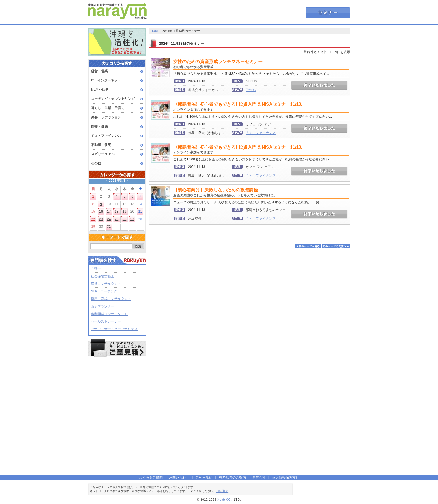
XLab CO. (225, 500)
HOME (155, 31)
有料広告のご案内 (232, 477)
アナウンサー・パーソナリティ (114, 329)
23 (101, 219)
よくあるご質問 (151, 477)
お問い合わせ (179, 477)
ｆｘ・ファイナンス (106, 136)
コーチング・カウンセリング (113, 99)
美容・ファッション (106, 117)
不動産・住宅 (101, 145)
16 (101, 212)
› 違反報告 (222, 491)
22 (93, 219)
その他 (96, 163)
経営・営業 (99, 71)
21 (140, 212)
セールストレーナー (106, 321)
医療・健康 (99, 126)
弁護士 (96, 269)
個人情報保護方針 (285, 477)
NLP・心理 (99, 90)
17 (109, 212)
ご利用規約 (204, 477)
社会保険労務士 (103, 276)
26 (124, 219)
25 (117, 219)
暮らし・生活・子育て (108, 108)
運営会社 (259, 477)
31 (109, 227)
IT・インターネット (106, 80)
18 (117, 212)
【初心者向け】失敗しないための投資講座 (227, 192)
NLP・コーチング (104, 291)
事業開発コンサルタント (109, 314)
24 (109, 219)
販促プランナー (103, 306)
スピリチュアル (103, 154)
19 (124, 212)
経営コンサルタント (106, 284)
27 (132, 219)
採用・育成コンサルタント (111, 299)
